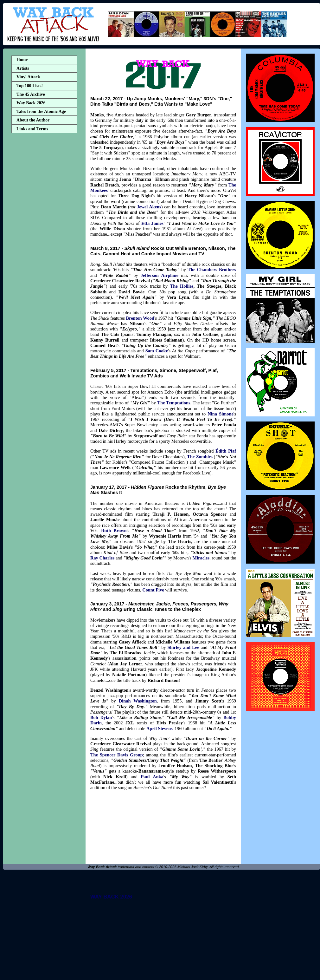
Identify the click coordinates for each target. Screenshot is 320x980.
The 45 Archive (31, 94)
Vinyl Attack (28, 77)
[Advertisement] (44, 236)
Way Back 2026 (31, 103)
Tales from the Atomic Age (41, 111)
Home (22, 60)
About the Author (33, 120)
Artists (23, 68)
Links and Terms (32, 129)
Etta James (152, 223)
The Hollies (182, 286)
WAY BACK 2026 (111, 897)
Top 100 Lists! (30, 86)
